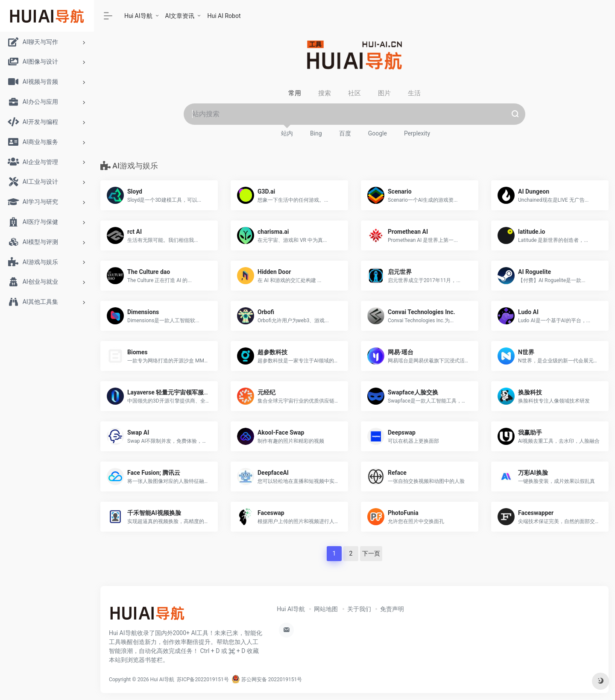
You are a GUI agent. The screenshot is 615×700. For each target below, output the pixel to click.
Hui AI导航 (138, 16)
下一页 (371, 553)
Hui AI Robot (224, 16)
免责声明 (392, 609)
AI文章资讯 (180, 16)
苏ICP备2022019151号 (203, 679)
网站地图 (326, 609)
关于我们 (359, 609)
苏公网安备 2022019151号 (267, 679)
